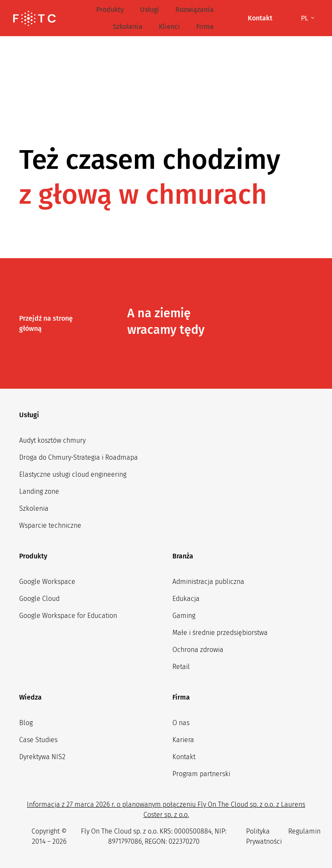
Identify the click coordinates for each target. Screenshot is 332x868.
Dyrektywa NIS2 (42, 757)
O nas (181, 723)
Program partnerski (201, 774)
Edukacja (186, 599)
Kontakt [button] (260, 18)
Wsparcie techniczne (50, 525)
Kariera (183, 740)
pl (305, 18)
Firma (205, 27)
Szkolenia (128, 27)
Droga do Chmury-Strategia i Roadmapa (79, 457)
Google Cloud (39, 599)
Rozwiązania (195, 10)
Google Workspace (47, 582)
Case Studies (38, 740)
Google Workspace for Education (68, 616)
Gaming (184, 616)
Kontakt (184, 757)
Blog (26, 723)
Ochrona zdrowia (198, 650)
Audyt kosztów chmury (52, 440)
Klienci (169, 27)
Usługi (150, 10)
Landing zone (39, 491)
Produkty (110, 10)
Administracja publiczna (208, 582)
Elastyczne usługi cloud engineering (73, 474)
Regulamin (304, 831)
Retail (181, 667)
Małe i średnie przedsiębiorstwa (220, 633)
